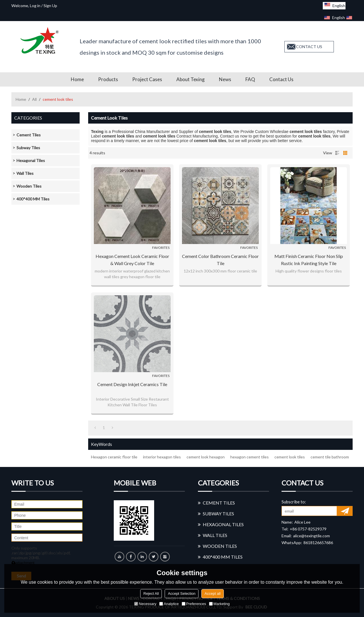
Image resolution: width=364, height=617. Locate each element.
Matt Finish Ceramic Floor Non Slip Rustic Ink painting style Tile (309, 260)
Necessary (145, 604)
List (337, 153)
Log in (35, 6)
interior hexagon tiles (162, 457)
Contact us (281, 79)
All (34, 99)
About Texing (191, 79)
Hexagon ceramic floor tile (114, 457)
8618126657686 (318, 543)
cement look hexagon (206, 457)
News (225, 79)
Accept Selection (182, 594)
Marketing (219, 604)
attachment (23, 563)
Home (77, 79)
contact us (309, 47)
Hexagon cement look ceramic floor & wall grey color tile (132, 260)
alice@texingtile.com (312, 536)
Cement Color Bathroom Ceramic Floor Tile (220, 260)
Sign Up (50, 6)
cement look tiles (290, 457)
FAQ (250, 79)
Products (108, 79)
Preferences (194, 604)
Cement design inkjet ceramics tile (132, 384)
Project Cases (147, 79)
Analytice (169, 604)
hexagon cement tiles (250, 457)
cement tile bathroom (330, 457)
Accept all (212, 594)
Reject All (151, 594)
